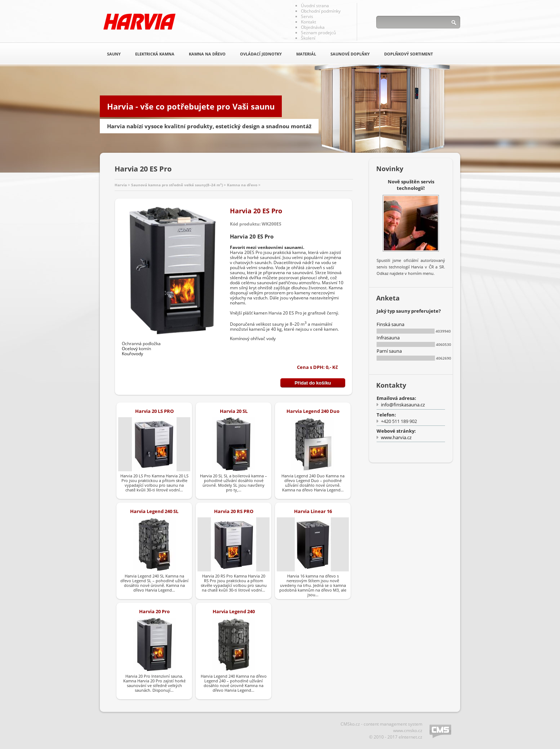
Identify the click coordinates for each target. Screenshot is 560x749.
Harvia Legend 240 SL (154, 511)
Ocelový (130, 349)
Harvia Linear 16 (313, 511)
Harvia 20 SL (234, 411)
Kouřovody (132, 354)
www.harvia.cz (396, 437)
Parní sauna (389, 351)
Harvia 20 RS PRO (234, 511)
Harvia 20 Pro (154, 611)
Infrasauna (388, 338)
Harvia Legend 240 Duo (313, 411)
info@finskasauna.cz (403, 405)
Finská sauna (390, 324)
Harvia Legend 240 (234, 611)
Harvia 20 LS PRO (154, 411)
